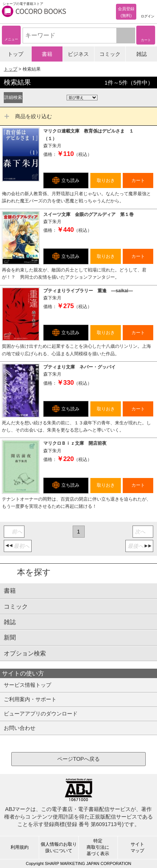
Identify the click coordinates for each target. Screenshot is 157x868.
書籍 (47, 54)
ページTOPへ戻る (78, 759)
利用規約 (20, 847)
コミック (110, 54)
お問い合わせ (20, 728)
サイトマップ (137, 847)
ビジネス (78, 54)
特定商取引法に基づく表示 (98, 847)
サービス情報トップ (27, 685)
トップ (15, 54)
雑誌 (142, 54)
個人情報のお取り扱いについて (59, 847)
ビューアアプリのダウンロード (41, 714)
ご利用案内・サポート (30, 699)
